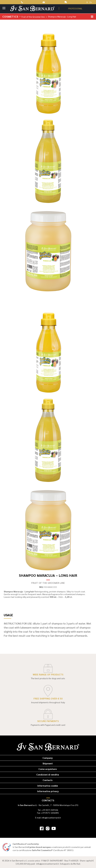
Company (48, 758)
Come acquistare (48, 769)
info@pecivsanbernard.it (48, 864)
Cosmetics (10, 16)
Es (91, 2)
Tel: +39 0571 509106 (48, 810)
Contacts (48, 780)
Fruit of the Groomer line (33, 17)
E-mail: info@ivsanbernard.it (48, 818)
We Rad (77, 864)
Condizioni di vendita (48, 774)
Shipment (48, 763)
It (87, 2)
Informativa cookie (48, 786)
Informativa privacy (48, 791)
